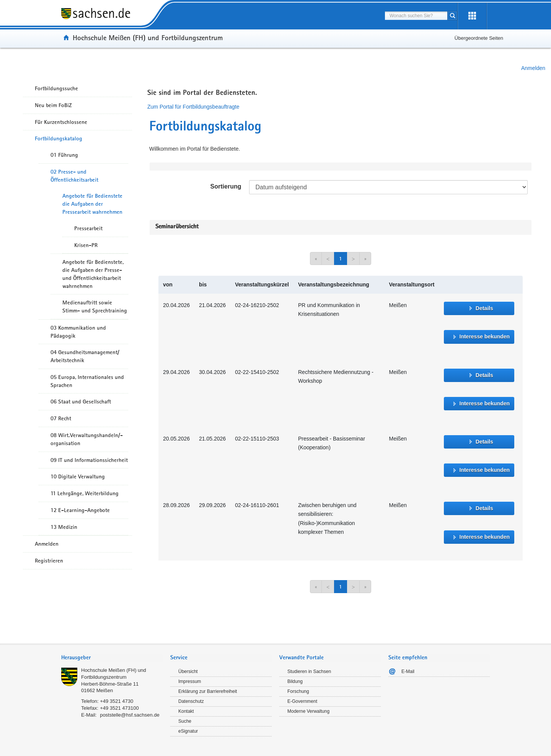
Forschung (298, 691)
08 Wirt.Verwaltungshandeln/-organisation (87, 439)
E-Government (302, 701)
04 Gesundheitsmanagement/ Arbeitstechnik (85, 356)
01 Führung (64, 155)
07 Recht (61, 418)
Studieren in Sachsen (309, 671)
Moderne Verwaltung (308, 711)
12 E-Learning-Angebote (80, 510)
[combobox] (416, 16)
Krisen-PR (86, 245)
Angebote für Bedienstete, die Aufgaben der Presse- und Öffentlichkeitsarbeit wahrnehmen (93, 274)
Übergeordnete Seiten (479, 38)
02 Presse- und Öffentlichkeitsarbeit (74, 176)
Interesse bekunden (485, 337)
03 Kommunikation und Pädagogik (78, 332)
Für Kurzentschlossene (61, 122)
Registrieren (49, 561)
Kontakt (186, 711)
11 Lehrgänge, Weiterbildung (85, 493)
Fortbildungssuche (56, 88)
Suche (185, 721)
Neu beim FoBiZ (53, 105)
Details (484, 308)
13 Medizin (64, 527)
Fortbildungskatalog (59, 138)
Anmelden (533, 68)
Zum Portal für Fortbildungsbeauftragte (193, 107)
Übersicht (188, 671)
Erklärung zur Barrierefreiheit (208, 691)
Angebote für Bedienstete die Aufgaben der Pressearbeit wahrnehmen (92, 204)
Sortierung (226, 186)
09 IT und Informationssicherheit (89, 460)
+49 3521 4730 (117, 701)
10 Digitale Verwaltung (78, 476)
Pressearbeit (88, 228)
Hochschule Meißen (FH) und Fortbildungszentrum (148, 37)
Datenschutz (191, 701)
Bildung (295, 681)
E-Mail (408, 671)
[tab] (112, 658)
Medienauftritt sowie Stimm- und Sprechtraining (95, 306)
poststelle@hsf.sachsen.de (130, 715)
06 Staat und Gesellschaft (81, 402)
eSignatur (188, 731)
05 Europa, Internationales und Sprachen (87, 381)
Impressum (190, 681)
